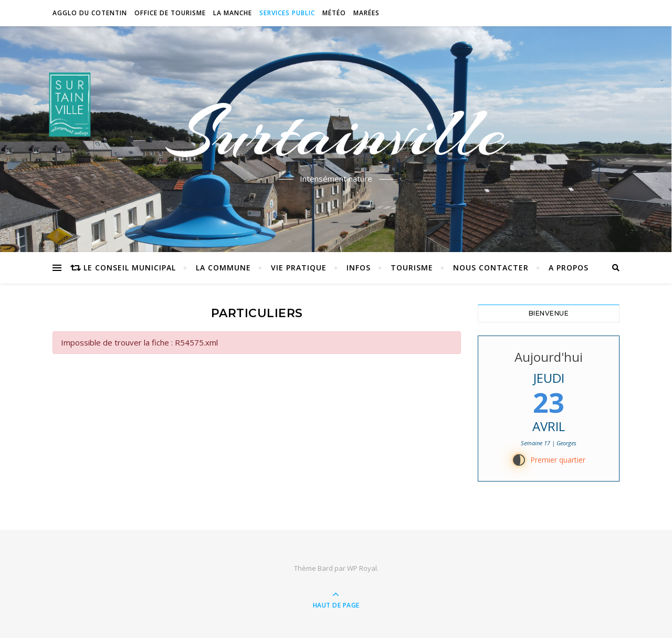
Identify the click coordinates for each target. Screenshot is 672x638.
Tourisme (412, 268)
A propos (569, 268)
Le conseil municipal (130, 268)
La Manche (233, 13)
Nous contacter (491, 268)
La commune (223, 268)
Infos (359, 268)
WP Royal (362, 568)
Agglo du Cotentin (90, 13)
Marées (366, 13)
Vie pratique (299, 268)
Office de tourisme (170, 13)
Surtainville (336, 133)
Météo (334, 13)
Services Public (287, 13)
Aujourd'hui (549, 357)
